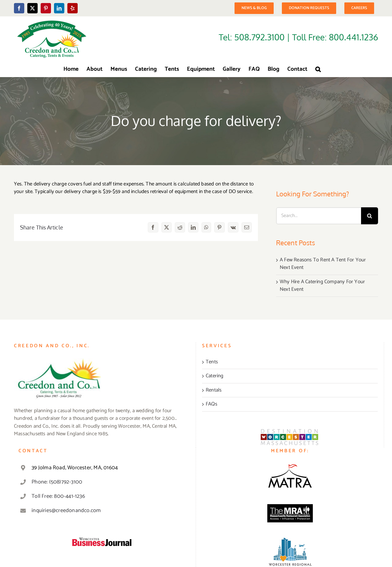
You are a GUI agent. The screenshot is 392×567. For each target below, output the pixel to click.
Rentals (214, 390)
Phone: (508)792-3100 (57, 482)
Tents (212, 362)
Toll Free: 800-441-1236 (58, 496)
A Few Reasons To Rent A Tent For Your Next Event (323, 264)
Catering (215, 376)
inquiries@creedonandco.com (66, 511)
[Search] (370, 216)
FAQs (211, 404)
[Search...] (319, 216)
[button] (318, 69)
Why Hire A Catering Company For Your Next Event (322, 286)
